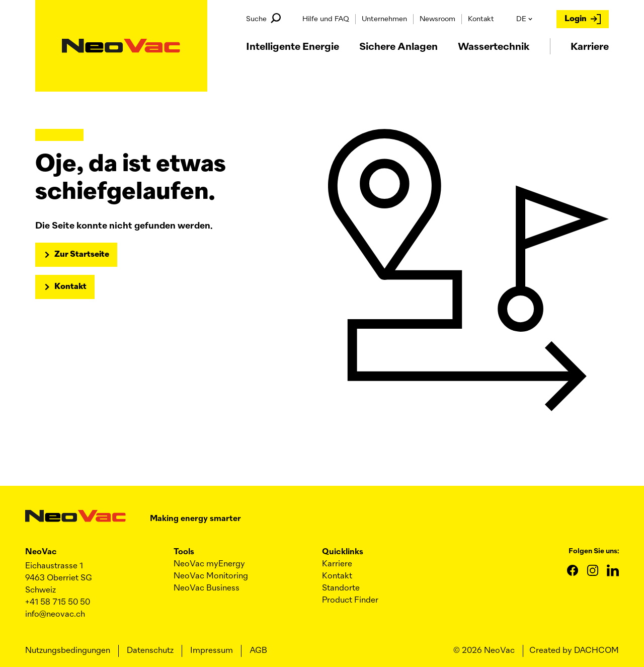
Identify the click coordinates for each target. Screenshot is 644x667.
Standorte (341, 588)
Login (583, 19)
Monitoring (211, 576)
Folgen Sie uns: (594, 551)
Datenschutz (150, 651)
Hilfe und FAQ (326, 19)
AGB (258, 651)
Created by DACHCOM (574, 651)
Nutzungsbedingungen (68, 651)
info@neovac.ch (55, 615)
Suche (263, 18)
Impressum (212, 651)
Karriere (337, 564)
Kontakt (481, 19)
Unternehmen (384, 19)
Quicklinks (343, 552)
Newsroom (437, 19)
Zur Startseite (82, 255)
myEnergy (209, 564)
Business (207, 588)
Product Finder (350, 601)
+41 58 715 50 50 (58, 603)
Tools (184, 552)
